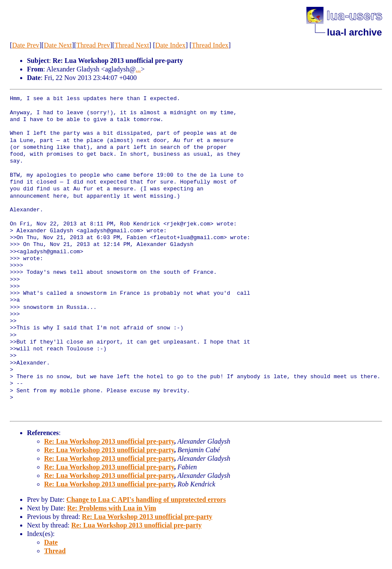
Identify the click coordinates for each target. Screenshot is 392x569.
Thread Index (210, 45)
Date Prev (26, 45)
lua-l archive (354, 32)
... (138, 69)
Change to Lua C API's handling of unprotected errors (146, 499)
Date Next (58, 45)
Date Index (171, 45)
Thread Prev (93, 45)
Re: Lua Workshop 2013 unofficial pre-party (109, 441)
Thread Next (132, 45)
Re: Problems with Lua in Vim (112, 508)
